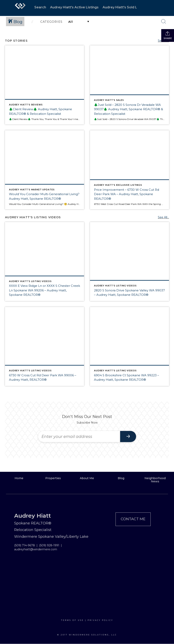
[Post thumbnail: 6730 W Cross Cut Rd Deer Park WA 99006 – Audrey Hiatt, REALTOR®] (44, 346)
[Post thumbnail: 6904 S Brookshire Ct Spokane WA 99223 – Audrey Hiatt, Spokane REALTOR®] (130, 346)
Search (40, 7)
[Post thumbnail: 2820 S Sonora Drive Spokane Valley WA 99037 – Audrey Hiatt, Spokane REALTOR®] (130, 262)
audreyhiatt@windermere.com (36, 549)
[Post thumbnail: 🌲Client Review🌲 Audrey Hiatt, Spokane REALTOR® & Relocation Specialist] (44, 85)
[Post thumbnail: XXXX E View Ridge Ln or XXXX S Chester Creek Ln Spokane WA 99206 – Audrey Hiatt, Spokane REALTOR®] (44, 262)
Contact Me (133, 519)
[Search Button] (164, 22)
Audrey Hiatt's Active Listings (74, 7)
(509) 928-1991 (49, 545)
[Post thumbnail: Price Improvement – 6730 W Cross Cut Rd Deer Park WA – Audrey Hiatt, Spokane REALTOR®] (130, 170)
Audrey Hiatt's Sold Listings (125, 7)
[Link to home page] (20, 8)
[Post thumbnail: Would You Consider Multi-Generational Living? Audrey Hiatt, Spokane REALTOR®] (44, 170)
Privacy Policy (100, 620)
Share (168, 35)
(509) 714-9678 (25, 545)
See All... (163, 217)
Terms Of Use (72, 620)
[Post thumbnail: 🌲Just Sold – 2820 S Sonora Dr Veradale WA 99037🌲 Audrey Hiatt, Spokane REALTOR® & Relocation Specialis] (130, 85)
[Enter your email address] (79, 437)
